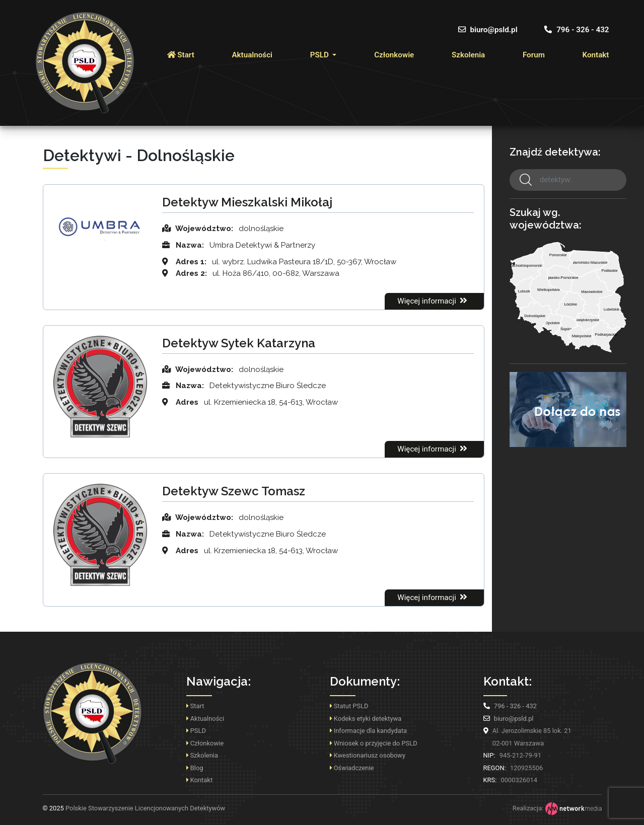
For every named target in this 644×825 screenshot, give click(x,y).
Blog (195, 768)
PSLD (320, 55)
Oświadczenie (352, 768)
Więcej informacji (433, 301)
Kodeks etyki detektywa (366, 719)
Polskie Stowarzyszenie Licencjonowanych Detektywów (134, 808)
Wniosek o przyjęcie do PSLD (374, 743)
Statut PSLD (349, 706)
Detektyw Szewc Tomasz (234, 491)
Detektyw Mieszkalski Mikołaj (247, 202)
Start (181, 55)
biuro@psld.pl (488, 30)
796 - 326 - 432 (577, 30)
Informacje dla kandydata (368, 731)
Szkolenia (468, 55)
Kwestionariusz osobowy (368, 755)
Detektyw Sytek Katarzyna (239, 343)
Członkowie (394, 55)
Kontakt (596, 55)
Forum (534, 55)
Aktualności (252, 55)
